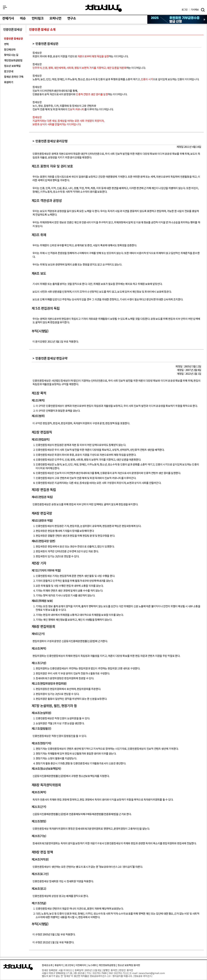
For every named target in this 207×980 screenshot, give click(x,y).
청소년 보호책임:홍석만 (129, 965)
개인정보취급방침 (13, 60)
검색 (203, 10)
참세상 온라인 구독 (14, 77)
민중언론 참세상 (13, 29)
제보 (195, 10)
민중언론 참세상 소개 (42, 29)
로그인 (185, 10)
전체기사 (8, 18)
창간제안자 (10, 50)
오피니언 (55, 18)
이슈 (23, 18)
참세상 (104, 8)
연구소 (72, 18)
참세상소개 (47, 965)
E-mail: (134, 973)
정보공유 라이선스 (143, 976)
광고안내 (9, 71)
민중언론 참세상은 (14, 39)
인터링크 (38, 18)
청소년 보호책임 (12, 66)
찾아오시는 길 (11, 55)
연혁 (6, 44)
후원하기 (9, 82)
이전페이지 (81, 965)
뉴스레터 (92, 965)
